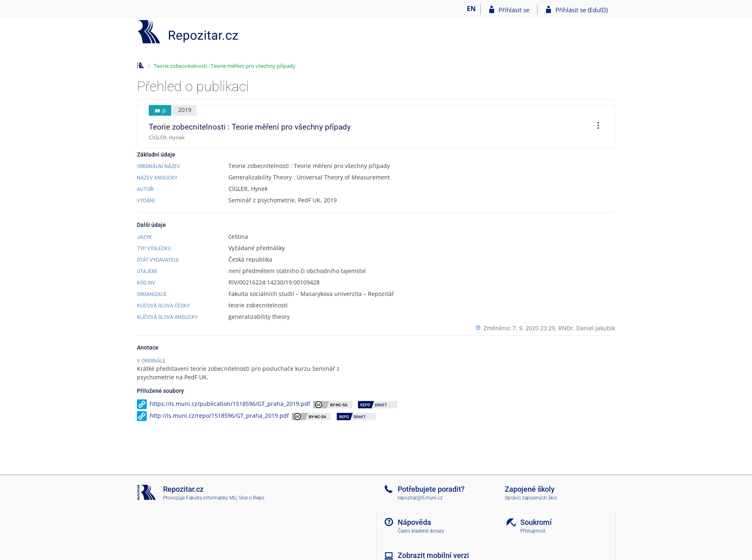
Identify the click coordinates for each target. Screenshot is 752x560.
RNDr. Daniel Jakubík (587, 328)
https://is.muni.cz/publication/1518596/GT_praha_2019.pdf (230, 404)
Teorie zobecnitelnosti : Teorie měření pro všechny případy (225, 66)
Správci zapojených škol (531, 498)
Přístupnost (533, 531)
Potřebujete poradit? (431, 489)
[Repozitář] (188, 32)
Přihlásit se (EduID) (582, 10)
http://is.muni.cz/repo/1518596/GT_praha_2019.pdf (219, 416)
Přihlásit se (514, 10)
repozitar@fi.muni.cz (420, 498)
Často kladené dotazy (421, 531)
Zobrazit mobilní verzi (433, 555)
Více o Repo (252, 498)
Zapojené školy (530, 489)
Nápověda (414, 522)
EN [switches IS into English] (471, 9)
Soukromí (536, 522)
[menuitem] (595, 127)
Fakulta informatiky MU (211, 498)
